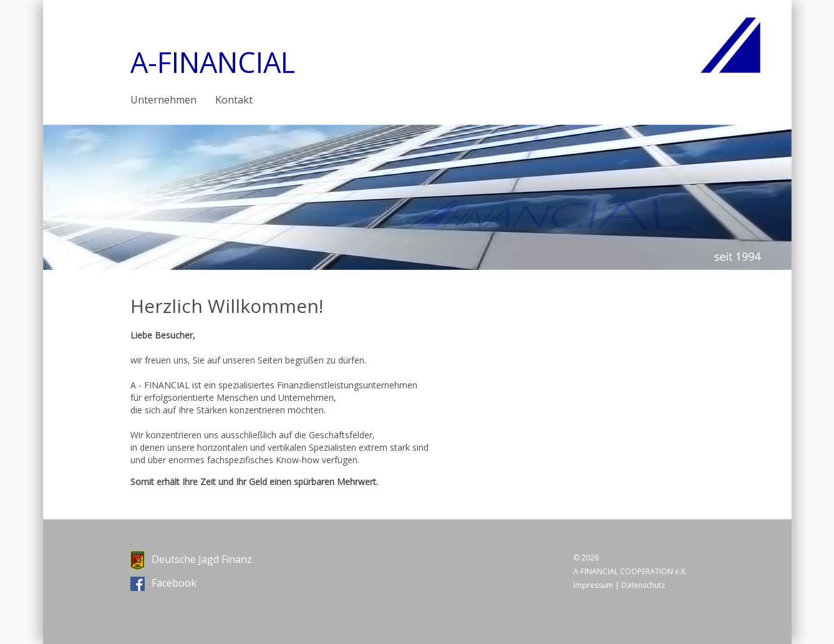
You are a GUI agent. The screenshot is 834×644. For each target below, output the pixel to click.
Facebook (163, 583)
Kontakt (234, 100)
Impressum (593, 585)
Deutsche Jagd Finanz (191, 559)
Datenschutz (643, 585)
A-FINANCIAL (213, 62)
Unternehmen (163, 100)
